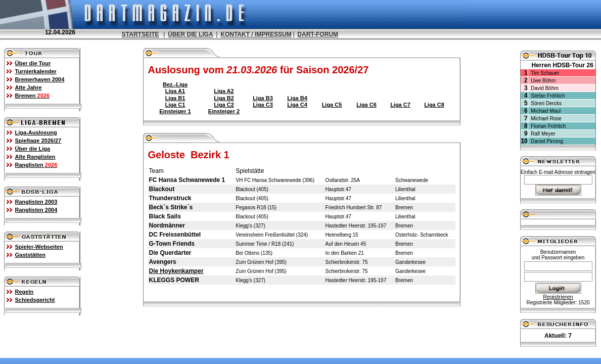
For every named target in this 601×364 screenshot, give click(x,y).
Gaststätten (31, 255)
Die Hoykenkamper (176, 271)
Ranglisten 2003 (36, 202)
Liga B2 (224, 98)
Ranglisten (36, 165)
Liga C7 (400, 105)
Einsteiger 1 (175, 111)
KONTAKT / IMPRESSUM (256, 34)
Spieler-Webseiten (39, 247)
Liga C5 (332, 105)
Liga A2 (224, 91)
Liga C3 (263, 105)
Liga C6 (366, 105)
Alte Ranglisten (35, 157)
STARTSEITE (141, 34)
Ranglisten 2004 (36, 210)
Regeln (25, 292)
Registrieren (558, 297)
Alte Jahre (29, 87)
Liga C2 (224, 105)
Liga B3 (263, 98)
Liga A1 (175, 91)
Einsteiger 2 (224, 111)
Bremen (33, 96)
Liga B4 (297, 98)
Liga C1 (175, 105)
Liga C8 (434, 105)
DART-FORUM (318, 34)
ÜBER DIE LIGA (190, 34)
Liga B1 (175, 98)
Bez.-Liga (175, 84)
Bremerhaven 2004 (40, 79)
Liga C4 (297, 105)
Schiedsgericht (35, 300)
